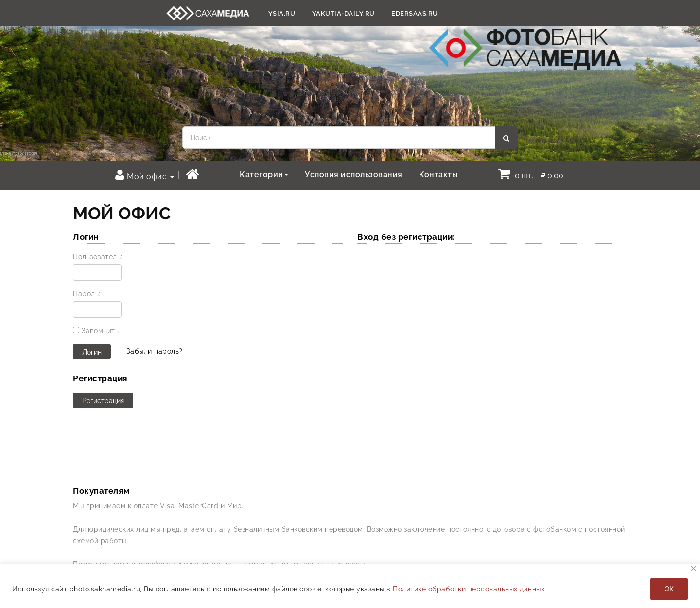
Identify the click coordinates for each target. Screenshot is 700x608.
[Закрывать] (693, 568)
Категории (264, 174)
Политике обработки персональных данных (469, 589)
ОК (669, 589)
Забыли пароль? (155, 351)
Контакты (438, 174)
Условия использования (354, 174)
